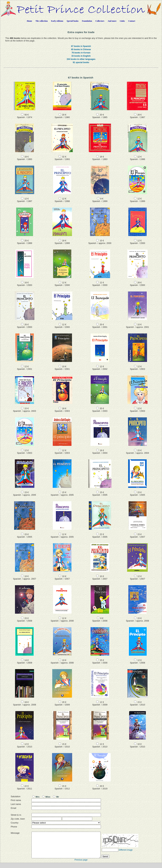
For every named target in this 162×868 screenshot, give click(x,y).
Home (30, 21)
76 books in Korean (81, 53)
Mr (56, 797)
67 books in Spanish (81, 46)
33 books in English (81, 56)
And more (112, 21)
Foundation (87, 21)
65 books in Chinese (81, 49)
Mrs (36, 797)
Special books (73, 21)
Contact (132, 21)
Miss (46, 797)
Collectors (100, 21)
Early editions (57, 21)
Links (122, 21)
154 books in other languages (81, 59)
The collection (42, 21)
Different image (126, 855)
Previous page (81, 865)
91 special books (81, 62)
